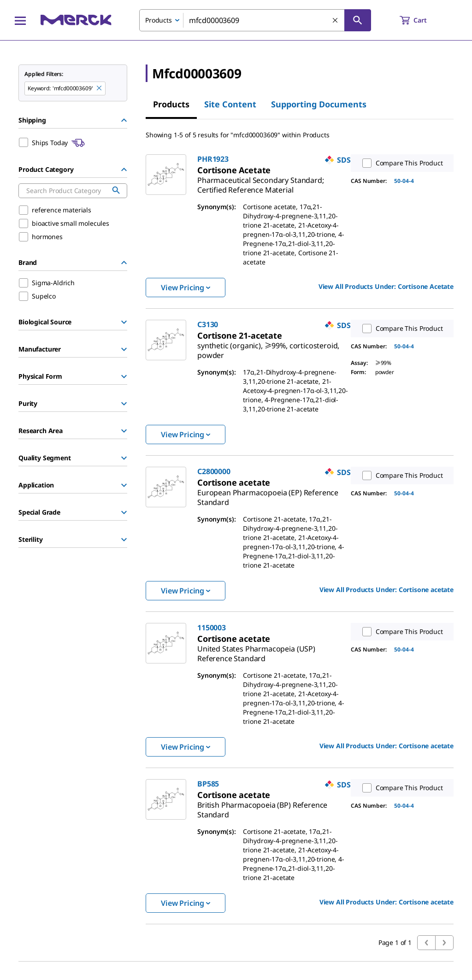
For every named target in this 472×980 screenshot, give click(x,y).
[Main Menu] (20, 20)
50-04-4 (404, 181)
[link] (261, 181)
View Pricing (186, 288)
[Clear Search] (336, 21)
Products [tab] (171, 104)
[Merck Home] (76, 20)
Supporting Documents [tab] (319, 104)
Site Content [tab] (230, 104)
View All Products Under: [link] (386, 286)
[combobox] (255, 20)
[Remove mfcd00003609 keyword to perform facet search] (100, 88)
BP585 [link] (208, 784)
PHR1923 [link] (213, 159)
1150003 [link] (212, 628)
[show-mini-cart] (422, 20)
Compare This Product (401, 163)
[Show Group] (124, 322)
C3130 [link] (208, 324)
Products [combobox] (159, 20)
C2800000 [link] (214, 471)
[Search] (358, 20)
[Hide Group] (124, 120)
